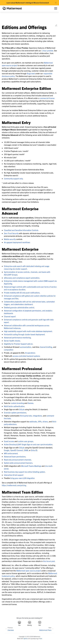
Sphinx (26, 638)
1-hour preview (47, 51)
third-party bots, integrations (31, 416)
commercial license (47, 98)
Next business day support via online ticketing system (24, 472)
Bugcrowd (31, 73)
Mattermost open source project (29, 571)
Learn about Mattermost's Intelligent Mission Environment (28, 3)
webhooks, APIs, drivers (39, 421)
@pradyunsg (34, 638)
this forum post (49, 561)
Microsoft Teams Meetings (31, 466)
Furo (41, 638)
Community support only (13, 179)
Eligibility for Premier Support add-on (18, 344)
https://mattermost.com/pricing (14, 485)
